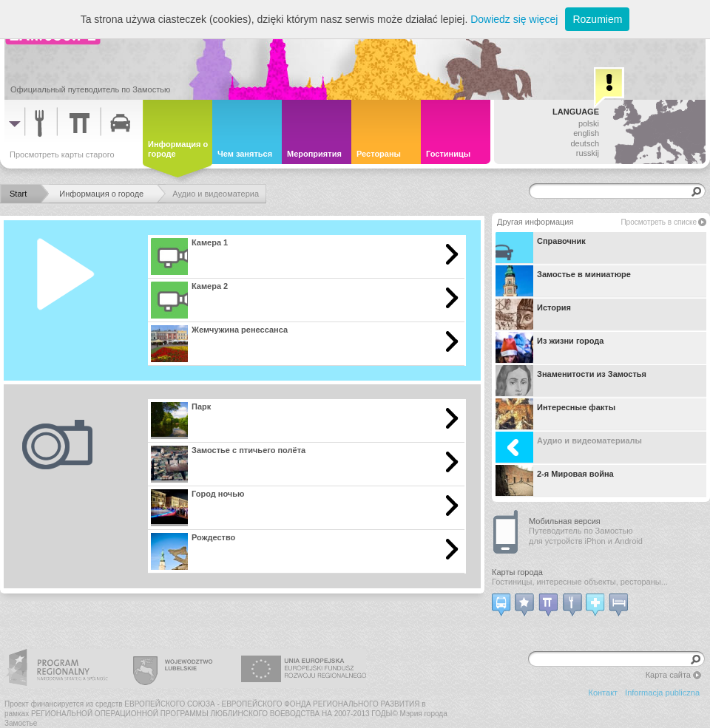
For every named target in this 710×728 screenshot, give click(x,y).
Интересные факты (555, 414)
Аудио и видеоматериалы (569, 447)
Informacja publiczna (662, 693)
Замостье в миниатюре (563, 281)
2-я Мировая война (555, 480)
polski (589, 123)
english (586, 133)
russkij (588, 153)
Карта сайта (668, 675)
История (533, 314)
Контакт (603, 693)
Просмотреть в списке (659, 222)
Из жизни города (550, 347)
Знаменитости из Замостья (571, 381)
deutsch (585, 143)
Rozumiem (597, 19)
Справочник (541, 248)
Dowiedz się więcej (514, 19)
